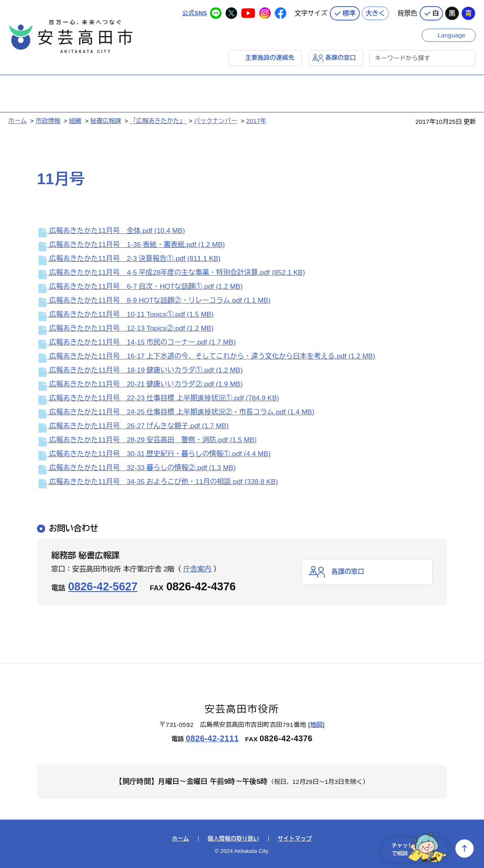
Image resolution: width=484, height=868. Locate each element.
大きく (375, 12)
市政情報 (48, 120)
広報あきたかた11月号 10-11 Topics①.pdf (125, 314)
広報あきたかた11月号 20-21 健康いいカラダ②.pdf (140, 384)
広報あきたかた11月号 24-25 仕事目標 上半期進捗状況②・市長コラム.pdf (176, 412)
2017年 (256, 120)
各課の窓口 (341, 57)
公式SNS (194, 12)
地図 (316, 725)
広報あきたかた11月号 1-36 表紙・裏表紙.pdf (131, 245)
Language (452, 34)
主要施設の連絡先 (270, 57)
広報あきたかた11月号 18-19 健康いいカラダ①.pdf (140, 370)
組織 (75, 120)
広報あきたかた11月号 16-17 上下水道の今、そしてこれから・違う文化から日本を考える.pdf (206, 356)
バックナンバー (216, 120)
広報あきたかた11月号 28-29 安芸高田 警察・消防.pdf (147, 440)
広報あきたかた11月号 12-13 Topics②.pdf (125, 328)
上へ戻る (465, 849)
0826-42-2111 (212, 738)
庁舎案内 (197, 569)
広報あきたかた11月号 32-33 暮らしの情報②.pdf (136, 468)
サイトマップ (295, 838)
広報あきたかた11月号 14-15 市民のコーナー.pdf (136, 342)
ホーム (17, 120)
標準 (349, 12)
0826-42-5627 (103, 586)
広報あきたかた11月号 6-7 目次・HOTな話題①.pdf (140, 287)
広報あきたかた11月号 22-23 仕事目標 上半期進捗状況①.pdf (158, 398)
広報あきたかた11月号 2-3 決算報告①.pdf (129, 259)
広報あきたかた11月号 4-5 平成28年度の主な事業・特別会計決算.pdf (171, 273)
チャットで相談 (415, 849)
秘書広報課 (106, 120)
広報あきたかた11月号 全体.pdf (111, 231)
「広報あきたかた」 (159, 120)
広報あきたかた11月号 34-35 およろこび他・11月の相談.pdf (158, 482)
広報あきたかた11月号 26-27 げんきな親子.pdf (133, 426)
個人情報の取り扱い (233, 838)
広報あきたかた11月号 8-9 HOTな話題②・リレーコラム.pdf (154, 300)
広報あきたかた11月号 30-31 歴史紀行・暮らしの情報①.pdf (154, 454)
